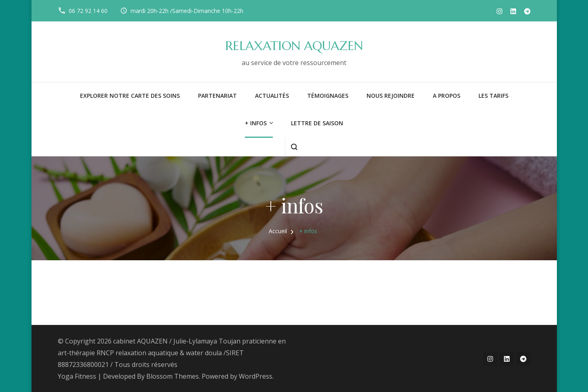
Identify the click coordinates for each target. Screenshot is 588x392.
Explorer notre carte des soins (130, 96)
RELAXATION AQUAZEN (294, 46)
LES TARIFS (493, 96)
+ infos (256, 123)
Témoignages (328, 96)
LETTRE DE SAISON (317, 123)
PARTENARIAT (217, 96)
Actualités (272, 96)
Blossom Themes (173, 376)
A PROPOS (447, 96)
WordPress (256, 376)
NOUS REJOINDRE (391, 96)
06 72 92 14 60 (88, 11)
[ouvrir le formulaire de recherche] (294, 147)
